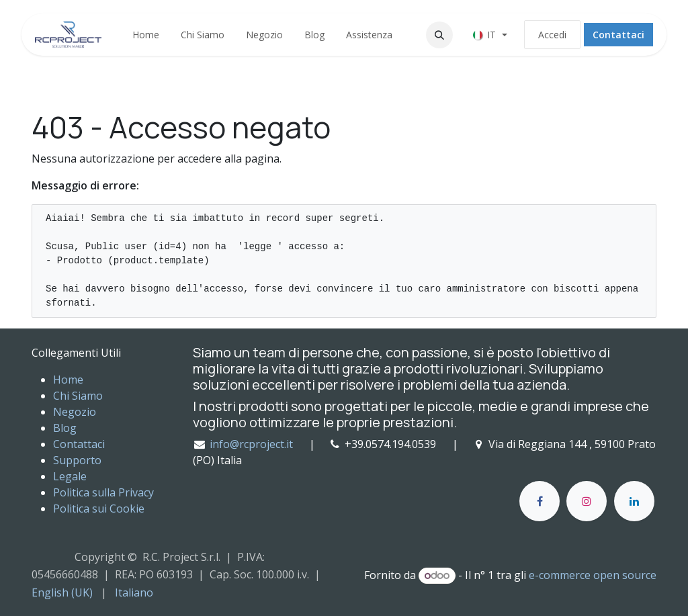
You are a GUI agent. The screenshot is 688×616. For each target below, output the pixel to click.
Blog (65, 428)
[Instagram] (587, 501)
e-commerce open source (593, 575)
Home (68, 380)
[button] (439, 35)
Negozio (75, 412)
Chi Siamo (78, 396)
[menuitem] (146, 35)
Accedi (552, 35)
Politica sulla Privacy (103, 492)
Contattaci (618, 35)
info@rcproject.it (251, 444)
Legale (70, 476)
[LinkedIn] (634, 501)
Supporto (77, 460)
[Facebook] (540, 501)
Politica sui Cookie (99, 509)
